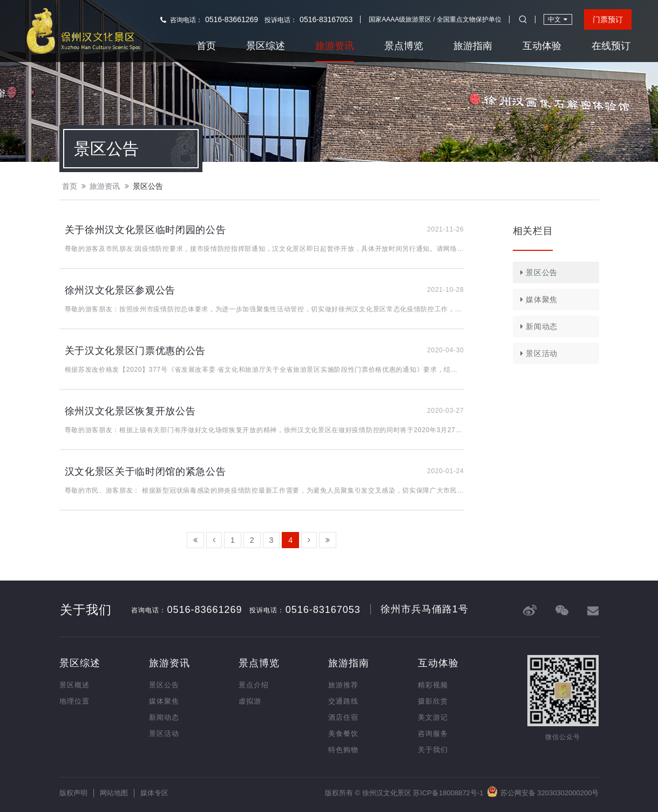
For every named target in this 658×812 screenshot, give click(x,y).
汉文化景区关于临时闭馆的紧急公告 (145, 472)
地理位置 (74, 701)
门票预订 (608, 19)
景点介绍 (254, 685)
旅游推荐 (343, 685)
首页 (206, 46)
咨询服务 (433, 733)
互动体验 (542, 46)
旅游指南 (473, 46)
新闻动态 (537, 326)
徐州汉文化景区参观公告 (120, 290)
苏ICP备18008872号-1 (448, 793)
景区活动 (537, 353)
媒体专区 (154, 793)
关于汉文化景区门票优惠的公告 (135, 351)
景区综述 (266, 46)
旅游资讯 (335, 46)
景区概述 (74, 685)
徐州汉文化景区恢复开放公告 (130, 411)
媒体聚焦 (537, 299)
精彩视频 (433, 685)
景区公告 (148, 186)
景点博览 (404, 46)
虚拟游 (250, 701)
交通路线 (343, 701)
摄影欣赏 (433, 701)
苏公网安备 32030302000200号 (543, 791)
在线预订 (611, 46)
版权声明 (73, 793)
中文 (558, 19)
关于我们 (433, 750)
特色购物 (343, 750)
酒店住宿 (343, 717)
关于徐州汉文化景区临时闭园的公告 (145, 230)
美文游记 (433, 717)
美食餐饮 (343, 733)
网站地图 (114, 793)
